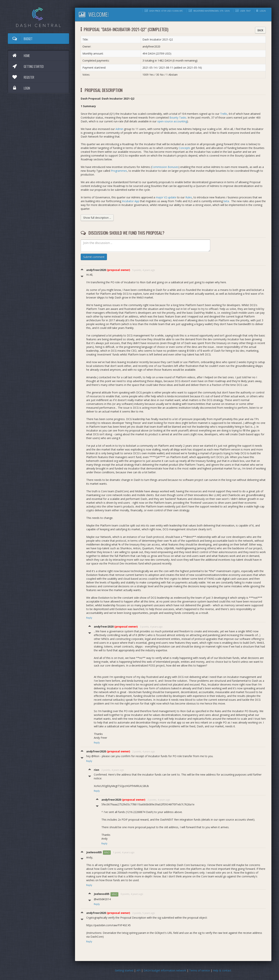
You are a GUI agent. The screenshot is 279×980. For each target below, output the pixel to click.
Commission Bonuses (165, 167)
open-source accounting (172, 121)
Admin (119, 129)
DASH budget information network (165, 970)
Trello (224, 114)
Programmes (119, 171)
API (138, 970)
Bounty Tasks (178, 118)
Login (21, 88)
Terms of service (200, 970)
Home (21, 55)
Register (23, 77)
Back (260, 30)
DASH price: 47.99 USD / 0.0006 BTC (164, 11)
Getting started (28, 66)
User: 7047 (243, 11)
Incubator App (131, 201)
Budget (22, 39)
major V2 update (166, 197)
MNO (107, 852)
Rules (189, 197)
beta (226, 201)
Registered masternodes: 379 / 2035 (209, 11)
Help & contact (222, 970)
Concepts (185, 148)
